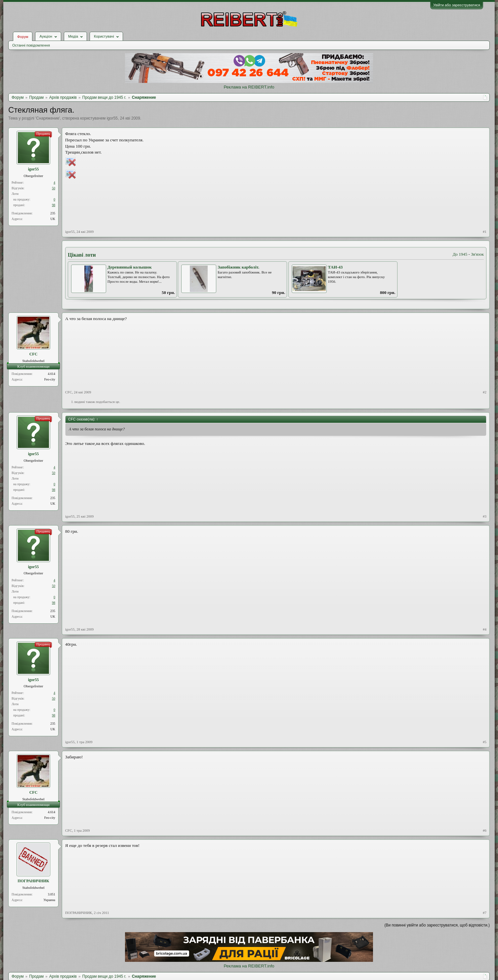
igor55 (112, 118)
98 (54, 205)
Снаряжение (48, 118)
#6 (485, 830)
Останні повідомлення (31, 45)
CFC (34, 354)
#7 (485, 913)
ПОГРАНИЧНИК (33, 881)
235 (53, 213)
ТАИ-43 (335, 267)
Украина (49, 900)
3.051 (52, 894)
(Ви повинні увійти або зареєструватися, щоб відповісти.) (437, 925)
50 (54, 188)
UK (53, 219)
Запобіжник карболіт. (238, 267)
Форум (23, 37)
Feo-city (50, 379)
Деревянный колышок (130, 267)
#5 (485, 742)
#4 (485, 629)
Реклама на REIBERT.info (249, 87)
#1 (485, 232)
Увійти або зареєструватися (457, 5)
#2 (485, 392)
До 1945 (460, 254)
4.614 (52, 374)
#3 (485, 516)
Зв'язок (477, 254)
